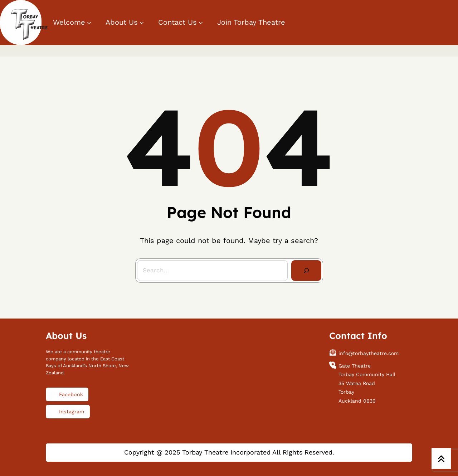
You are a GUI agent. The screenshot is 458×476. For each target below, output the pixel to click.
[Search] (306, 271)
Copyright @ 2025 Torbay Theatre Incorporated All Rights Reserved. (229, 452)
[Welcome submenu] (89, 23)
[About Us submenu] (142, 23)
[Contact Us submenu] (201, 23)
